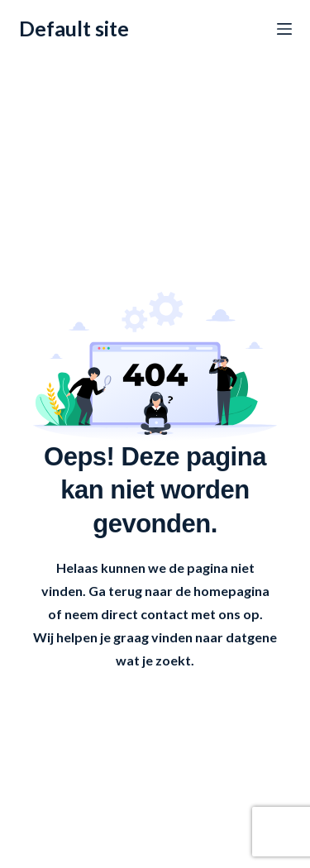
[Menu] (284, 29)
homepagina (231, 591)
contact (165, 614)
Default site (74, 28)
